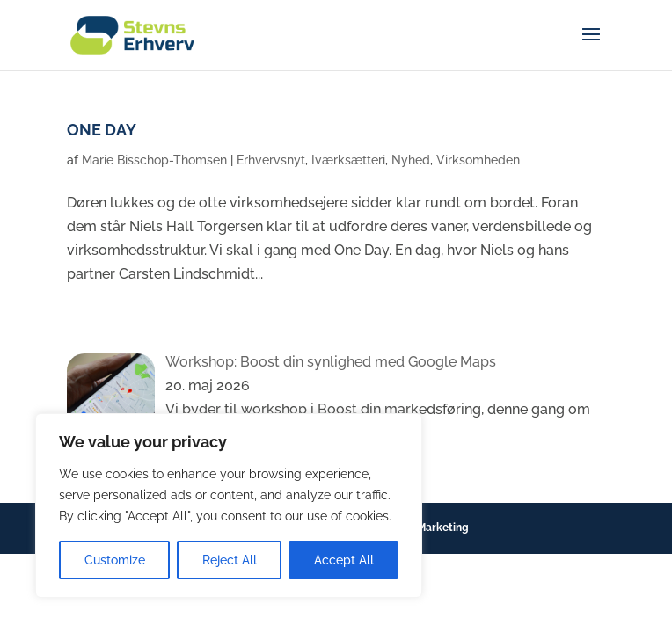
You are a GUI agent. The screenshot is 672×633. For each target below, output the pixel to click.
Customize (115, 560)
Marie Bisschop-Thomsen (154, 160)
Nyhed (411, 160)
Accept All (344, 560)
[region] (229, 506)
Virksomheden (478, 160)
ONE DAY (102, 130)
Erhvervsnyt (271, 160)
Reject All (230, 560)
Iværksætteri (348, 160)
